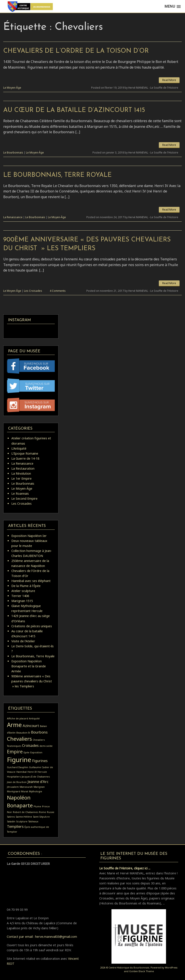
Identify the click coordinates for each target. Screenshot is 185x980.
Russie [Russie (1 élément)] (51, 812)
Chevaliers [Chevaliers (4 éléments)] (19, 739)
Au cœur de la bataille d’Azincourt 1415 (74, 110)
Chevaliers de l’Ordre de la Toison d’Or (76, 51)
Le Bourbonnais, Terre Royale (57, 175)
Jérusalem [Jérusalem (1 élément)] (13, 787)
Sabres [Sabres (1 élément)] (11, 817)
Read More (169, 80)
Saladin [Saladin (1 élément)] (11, 821)
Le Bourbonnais (13, 153)
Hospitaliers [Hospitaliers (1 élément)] (14, 777)
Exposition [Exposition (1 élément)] (36, 752)
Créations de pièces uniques (32, 626)
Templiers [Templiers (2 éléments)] (15, 826)
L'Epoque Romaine (25, 453)
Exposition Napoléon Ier (29, 536)
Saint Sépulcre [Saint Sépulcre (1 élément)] (41, 817)
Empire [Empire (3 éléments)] (15, 752)
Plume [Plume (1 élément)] (37, 806)
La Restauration (23, 468)
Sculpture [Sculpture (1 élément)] (22, 821)
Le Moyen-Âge (12, 88)
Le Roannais (20, 493)
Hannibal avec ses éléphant (31, 581)
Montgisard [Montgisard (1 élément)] (14, 791)
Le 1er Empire (21, 478)
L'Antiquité (19, 448)
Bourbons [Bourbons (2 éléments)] (39, 732)
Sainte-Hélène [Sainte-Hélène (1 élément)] (24, 817)
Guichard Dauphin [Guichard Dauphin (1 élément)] (18, 767)
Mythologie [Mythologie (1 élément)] (36, 791)
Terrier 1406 (20, 596)
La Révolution (21, 473)
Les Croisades (33, 291)
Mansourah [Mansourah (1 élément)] (26, 787)
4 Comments (58, 291)
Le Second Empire (24, 498)
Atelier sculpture (23, 591)
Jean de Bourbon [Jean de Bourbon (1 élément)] (17, 782)
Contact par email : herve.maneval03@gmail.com (42, 937)
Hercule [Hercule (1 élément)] (42, 772)
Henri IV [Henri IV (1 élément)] (32, 772)
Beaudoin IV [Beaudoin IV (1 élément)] (23, 733)
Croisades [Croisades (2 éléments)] (30, 745)
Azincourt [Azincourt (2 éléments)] (31, 726)
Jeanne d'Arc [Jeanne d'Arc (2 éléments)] (38, 782)
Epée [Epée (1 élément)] (27, 752)
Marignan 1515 (22, 601)
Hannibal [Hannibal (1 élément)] (21, 772)
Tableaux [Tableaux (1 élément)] (33, 821)
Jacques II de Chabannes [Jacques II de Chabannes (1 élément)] (36, 777)
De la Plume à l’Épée (26, 586)
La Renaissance (13, 217)
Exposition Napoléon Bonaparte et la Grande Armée (29, 666)
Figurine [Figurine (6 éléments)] (19, 760)
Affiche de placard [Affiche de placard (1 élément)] (18, 719)
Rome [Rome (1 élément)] (43, 812)
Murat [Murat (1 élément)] (25, 791)
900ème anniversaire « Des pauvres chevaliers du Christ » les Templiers (32, 681)
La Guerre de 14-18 (25, 458)
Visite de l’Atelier (23, 641)
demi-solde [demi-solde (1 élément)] (46, 746)
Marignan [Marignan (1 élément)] (39, 787)
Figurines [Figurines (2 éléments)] (40, 761)
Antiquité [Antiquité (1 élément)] (34, 719)
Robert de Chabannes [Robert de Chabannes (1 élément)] (26, 812)
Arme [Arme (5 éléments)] (14, 725)
